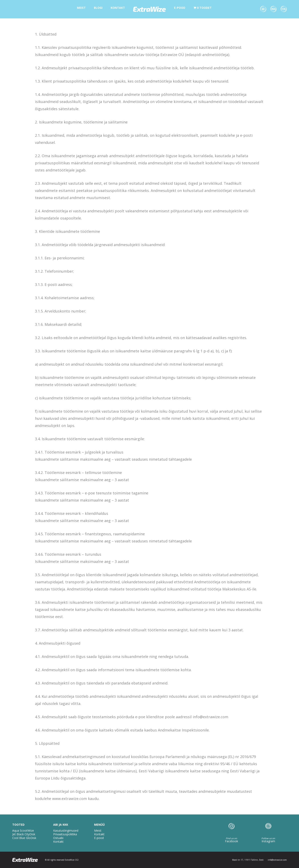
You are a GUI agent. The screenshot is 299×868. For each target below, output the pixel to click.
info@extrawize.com (277, 860)
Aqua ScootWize (23, 830)
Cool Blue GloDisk (24, 838)
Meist (98, 830)
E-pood (99, 838)
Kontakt (58, 842)
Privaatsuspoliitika (65, 834)
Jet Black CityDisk (24, 834)
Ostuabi (58, 838)
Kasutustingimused (66, 830)
